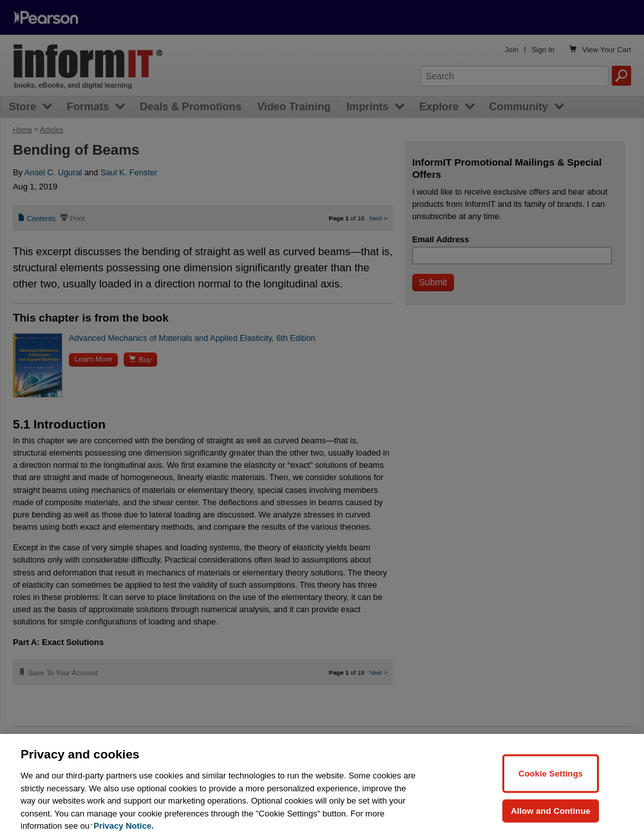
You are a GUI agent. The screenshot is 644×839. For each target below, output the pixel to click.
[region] (322, 786)
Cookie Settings (551, 773)
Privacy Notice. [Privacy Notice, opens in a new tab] (123, 826)
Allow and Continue (551, 810)
